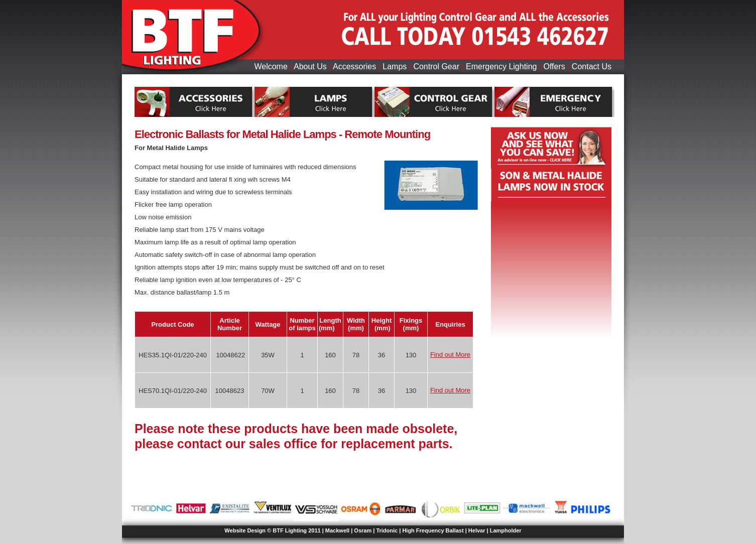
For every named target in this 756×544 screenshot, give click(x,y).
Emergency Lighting (501, 66)
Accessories (354, 66)
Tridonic (387, 530)
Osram (363, 530)
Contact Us (592, 66)
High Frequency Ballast (433, 530)
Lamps (395, 66)
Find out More (450, 355)
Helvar (477, 530)
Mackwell (337, 530)
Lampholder (506, 530)
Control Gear (436, 66)
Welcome (271, 66)
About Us (310, 66)
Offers (554, 66)
